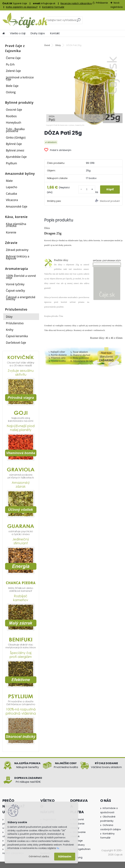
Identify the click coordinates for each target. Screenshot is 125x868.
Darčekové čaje (16, 343)
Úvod (47, 45)
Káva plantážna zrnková (16, 225)
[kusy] (86, 190)
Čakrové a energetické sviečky (21, 298)
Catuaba (11, 194)
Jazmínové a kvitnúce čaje (20, 78)
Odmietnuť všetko (39, 857)
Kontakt (55, 33)
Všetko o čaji (18, 33)
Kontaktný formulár (53, 7)
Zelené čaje (13, 71)
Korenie (11, 232)
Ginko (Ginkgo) (16, 137)
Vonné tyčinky (15, 284)
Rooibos (11, 116)
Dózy (9, 317)
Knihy (10, 330)
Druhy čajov (38, 33)
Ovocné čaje (14, 110)
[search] (79, 21)
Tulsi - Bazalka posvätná (15, 130)
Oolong (11, 92)
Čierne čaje (13, 58)
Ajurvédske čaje (16, 157)
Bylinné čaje (14, 144)
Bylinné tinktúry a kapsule (17, 257)
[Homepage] (4, 33)
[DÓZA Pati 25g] (83, 88)
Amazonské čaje (17, 206)
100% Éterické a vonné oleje (21, 277)
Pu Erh (10, 64)
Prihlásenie (102, 3)
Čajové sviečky (15, 291)
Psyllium (11, 163)
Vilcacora (12, 200)
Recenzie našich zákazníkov (76, 3)
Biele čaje (12, 86)
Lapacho (11, 187)
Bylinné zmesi (15, 150)
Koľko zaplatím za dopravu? (22, 7)
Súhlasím (65, 857)
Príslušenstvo (15, 323)
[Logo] (25, 20)
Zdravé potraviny (17, 250)
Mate (9, 181)
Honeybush (14, 122)
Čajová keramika (17, 336)
